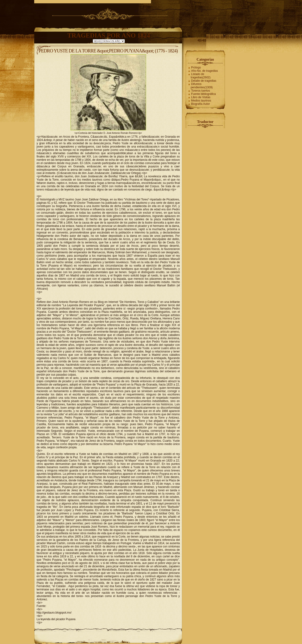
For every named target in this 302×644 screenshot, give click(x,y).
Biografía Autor (200, 104)
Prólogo (196, 68)
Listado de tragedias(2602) (201, 76)
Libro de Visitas (201, 97)
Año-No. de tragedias (204, 71)
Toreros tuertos (201, 91)
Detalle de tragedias (204, 81)
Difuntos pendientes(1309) (202, 86)
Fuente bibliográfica (203, 94)
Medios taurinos (201, 101)
